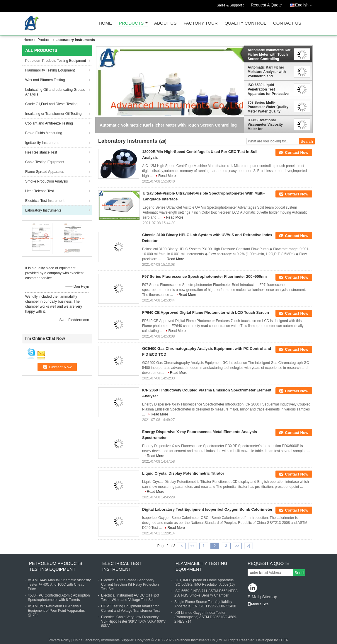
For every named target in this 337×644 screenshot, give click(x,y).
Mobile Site (258, 604)
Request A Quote (266, 5)
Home (105, 23)
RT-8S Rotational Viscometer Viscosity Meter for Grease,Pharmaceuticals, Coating (269, 125)
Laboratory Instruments (43, 210)
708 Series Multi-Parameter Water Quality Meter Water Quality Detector (268, 107)
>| (249, 546)
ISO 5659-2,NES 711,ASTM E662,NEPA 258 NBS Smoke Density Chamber (206, 593)
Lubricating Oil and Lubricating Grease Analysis (55, 92)
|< (181, 546)
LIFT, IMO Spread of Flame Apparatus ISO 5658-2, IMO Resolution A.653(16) (205, 582)
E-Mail (253, 597)
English (305, 4)
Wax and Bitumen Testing (45, 80)
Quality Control (245, 23)
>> (237, 546)
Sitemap (269, 597)
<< (192, 546)
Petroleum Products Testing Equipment (56, 61)
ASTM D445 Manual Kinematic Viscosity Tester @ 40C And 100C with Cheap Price (59, 585)
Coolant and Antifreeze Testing (49, 123)
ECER (284, 640)
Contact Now (297, 153)
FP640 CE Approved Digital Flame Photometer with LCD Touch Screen (206, 312)
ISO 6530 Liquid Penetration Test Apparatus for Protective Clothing (268, 89)
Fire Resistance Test (41, 152)
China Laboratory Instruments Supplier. (104, 640)
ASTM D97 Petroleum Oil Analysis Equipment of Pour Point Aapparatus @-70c (56, 611)
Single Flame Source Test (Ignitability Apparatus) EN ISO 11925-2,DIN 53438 (205, 604)
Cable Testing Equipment (45, 162)
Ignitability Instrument (42, 143)
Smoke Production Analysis (46, 181)
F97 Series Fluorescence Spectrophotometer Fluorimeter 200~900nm (204, 276)
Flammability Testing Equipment (50, 70)
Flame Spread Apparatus (45, 172)
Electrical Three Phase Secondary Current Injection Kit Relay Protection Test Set (130, 585)
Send (299, 573)
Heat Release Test (40, 191)
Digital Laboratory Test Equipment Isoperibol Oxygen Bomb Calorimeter (207, 509)
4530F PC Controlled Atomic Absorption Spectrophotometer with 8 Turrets (59, 598)
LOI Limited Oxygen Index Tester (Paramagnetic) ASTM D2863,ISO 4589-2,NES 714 (206, 617)
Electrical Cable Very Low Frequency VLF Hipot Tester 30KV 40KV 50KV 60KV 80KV (133, 621)
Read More (167, 176)
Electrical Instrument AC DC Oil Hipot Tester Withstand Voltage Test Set (130, 598)
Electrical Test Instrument (45, 201)
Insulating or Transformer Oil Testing (53, 114)
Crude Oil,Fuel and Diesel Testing (51, 104)
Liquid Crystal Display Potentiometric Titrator (183, 473)
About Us (165, 23)
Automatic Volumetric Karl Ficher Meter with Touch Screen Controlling (270, 54)
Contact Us (287, 23)
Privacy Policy (59, 640)
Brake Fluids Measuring (44, 133)
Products (131, 23)
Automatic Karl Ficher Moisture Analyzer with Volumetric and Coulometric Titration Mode (267, 72)
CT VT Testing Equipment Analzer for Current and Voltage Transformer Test (130, 608)
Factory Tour (200, 23)
